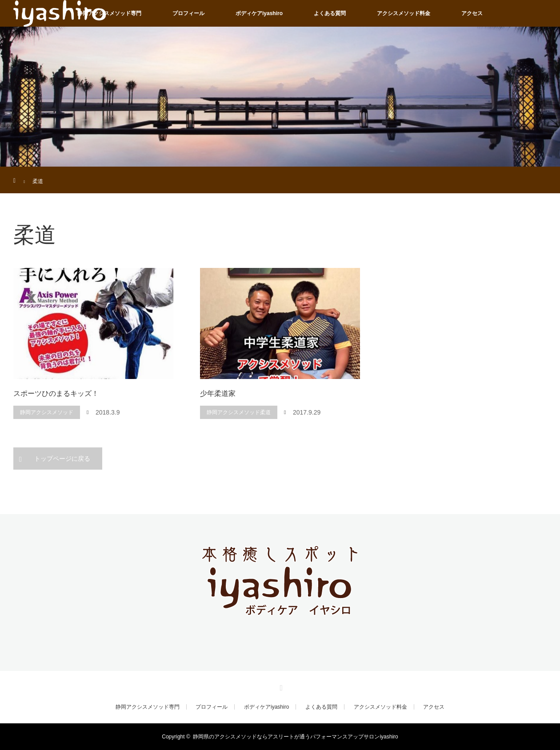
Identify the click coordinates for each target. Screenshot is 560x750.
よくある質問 (330, 13)
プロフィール (188, 13)
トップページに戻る (62, 459)
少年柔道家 (218, 393)
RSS (280, 686)
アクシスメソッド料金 (404, 13)
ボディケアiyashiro (259, 13)
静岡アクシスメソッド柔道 (239, 412)
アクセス (472, 13)
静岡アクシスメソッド (47, 412)
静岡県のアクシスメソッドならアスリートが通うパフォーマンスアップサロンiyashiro (295, 737)
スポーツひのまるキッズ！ (56, 393)
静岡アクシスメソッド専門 (109, 13)
